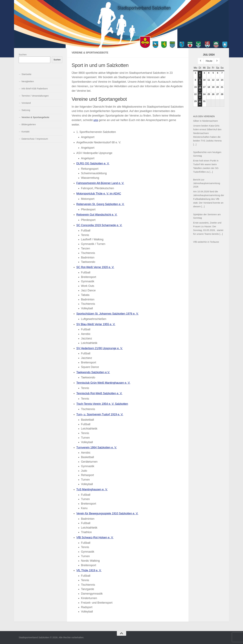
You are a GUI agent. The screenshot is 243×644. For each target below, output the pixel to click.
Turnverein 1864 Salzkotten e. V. (97, 447)
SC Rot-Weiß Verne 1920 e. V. (95, 267)
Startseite (26, 74)
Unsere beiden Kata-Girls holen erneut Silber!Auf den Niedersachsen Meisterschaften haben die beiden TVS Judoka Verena (207, 133)
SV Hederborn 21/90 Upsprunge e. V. (100, 348)
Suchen (23, 55)
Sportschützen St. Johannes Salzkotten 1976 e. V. (107, 314)
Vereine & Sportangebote (35, 117)
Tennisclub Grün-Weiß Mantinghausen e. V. (103, 383)
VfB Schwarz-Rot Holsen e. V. (95, 537)
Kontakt (25, 132)
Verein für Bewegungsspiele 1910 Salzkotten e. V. (107, 513)
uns (96, 120)
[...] (195, 144)
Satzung (26, 110)
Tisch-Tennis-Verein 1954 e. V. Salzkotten (102, 404)
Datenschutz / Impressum (35, 139)
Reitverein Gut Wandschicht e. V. (97, 215)
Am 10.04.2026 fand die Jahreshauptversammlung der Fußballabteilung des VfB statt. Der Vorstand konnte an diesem (209, 199)
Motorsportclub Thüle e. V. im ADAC (99, 194)
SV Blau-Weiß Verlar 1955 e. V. (96, 324)
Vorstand (26, 103)
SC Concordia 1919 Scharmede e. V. (99, 225)
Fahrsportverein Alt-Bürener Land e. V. (100, 183)
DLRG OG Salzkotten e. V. (93, 163)
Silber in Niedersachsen (205, 121)
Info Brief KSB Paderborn (35, 89)
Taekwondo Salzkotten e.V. (93, 372)
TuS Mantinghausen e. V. (92, 489)
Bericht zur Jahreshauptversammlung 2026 (207, 183)
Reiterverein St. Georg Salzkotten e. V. (100, 204)
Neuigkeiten (28, 81)
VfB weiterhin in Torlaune (206, 242)
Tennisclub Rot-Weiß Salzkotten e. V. (99, 393)
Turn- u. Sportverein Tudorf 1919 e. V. (100, 414)
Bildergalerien (29, 124)
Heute (209, 61)
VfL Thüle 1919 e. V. (89, 570)
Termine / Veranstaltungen (35, 96)
